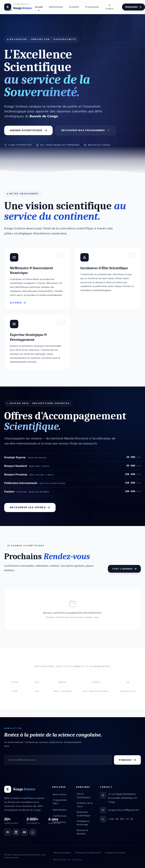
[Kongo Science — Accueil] (18, 7)
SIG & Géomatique (83, 796)
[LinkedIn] (16, 832)
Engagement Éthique (115, 853)
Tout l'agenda (124, 569)
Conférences (60, 816)
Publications (60, 822)
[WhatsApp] (33, 832)
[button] (37, 279)
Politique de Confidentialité (88, 853)
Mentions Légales (62, 853)
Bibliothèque (56, 7)
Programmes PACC (60, 802)
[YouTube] (24, 832)
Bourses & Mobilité (82, 832)
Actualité (74, 7)
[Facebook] (8, 832)
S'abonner (127, 760)
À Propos (111, 7)
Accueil (39, 8)
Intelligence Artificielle (83, 823)
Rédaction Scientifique (83, 814)
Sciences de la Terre (85, 805)
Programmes (92, 7)
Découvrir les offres (30, 507)
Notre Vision (60, 794)
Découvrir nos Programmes (85, 130)
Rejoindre (133, 7)
